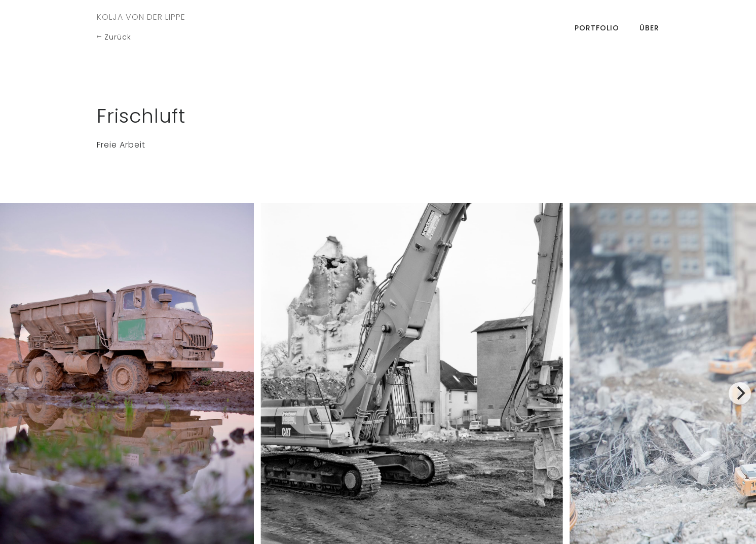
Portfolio (597, 28)
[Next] (740, 393)
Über (649, 28)
